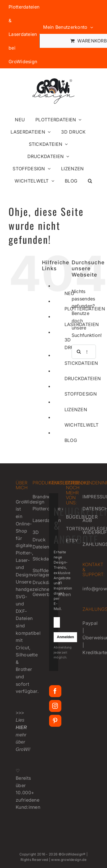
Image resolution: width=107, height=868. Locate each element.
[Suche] (79, 352)
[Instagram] (55, 706)
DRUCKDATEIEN (83, 378)
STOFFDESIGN (81, 394)
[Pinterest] (55, 721)
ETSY (72, 541)
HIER (21, 727)
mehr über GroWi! (24, 742)
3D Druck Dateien (41, 540)
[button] (90, 181)
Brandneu (43, 497)
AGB (87, 520)
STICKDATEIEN (81, 363)
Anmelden (65, 637)
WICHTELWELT (81, 425)
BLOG (71, 440)
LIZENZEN (76, 410)
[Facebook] (55, 691)
